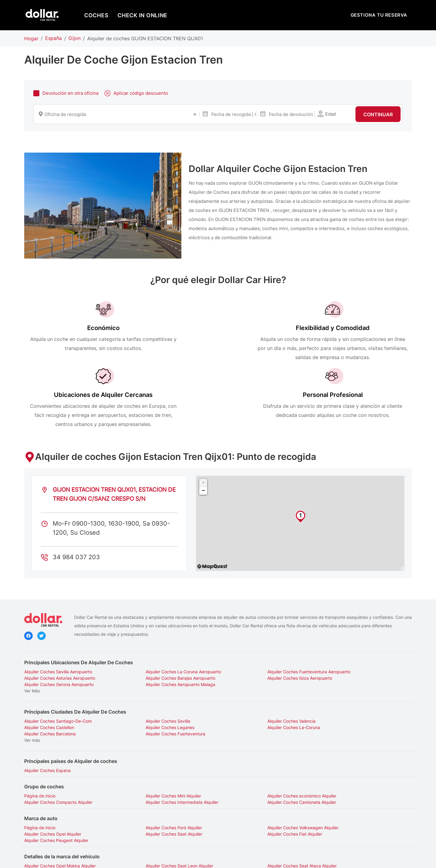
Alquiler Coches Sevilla (145, 665)
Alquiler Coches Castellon (345, 665)
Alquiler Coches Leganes (49, 671)
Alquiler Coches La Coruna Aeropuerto (161, 622)
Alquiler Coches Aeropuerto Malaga (355, 628)
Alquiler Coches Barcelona (247, 671)
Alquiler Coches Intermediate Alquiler (61, 740)
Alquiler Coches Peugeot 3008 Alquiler (161, 803)
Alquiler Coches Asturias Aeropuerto (356, 622)
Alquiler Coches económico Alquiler (256, 733)
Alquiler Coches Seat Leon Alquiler (157, 797)
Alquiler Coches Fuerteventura (350, 671)
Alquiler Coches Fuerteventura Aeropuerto (263, 622)
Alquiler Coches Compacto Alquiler (354, 733)
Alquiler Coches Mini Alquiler (151, 733)
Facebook (28, 587)
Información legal (249, 858)
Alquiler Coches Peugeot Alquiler (254, 772)
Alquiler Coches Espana (47, 708)
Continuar (378, 115)
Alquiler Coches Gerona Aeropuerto (256, 628)
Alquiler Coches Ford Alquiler (151, 765)
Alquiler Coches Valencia (246, 665)
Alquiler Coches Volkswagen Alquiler (257, 765)
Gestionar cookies (290, 858)
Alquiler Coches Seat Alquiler (53, 772)
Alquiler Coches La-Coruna (149, 671)
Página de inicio (40, 733)
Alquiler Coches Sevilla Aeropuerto (58, 622)
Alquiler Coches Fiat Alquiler (150, 772)
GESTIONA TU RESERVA (379, 15)
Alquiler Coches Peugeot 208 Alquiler (61, 803)
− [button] (203, 441)
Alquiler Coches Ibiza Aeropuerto (155, 628)
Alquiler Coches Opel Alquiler (349, 765)
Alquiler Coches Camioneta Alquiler (157, 740)
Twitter (41, 587)
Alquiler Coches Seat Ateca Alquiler (256, 797)
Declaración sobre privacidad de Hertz (188, 858)
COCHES (96, 15)
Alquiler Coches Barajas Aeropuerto (59, 628)
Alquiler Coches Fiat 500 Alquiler (352, 797)
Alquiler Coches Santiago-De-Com (58, 665)
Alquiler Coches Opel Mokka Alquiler (60, 797)
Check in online (142, 15)
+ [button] (203, 434)
